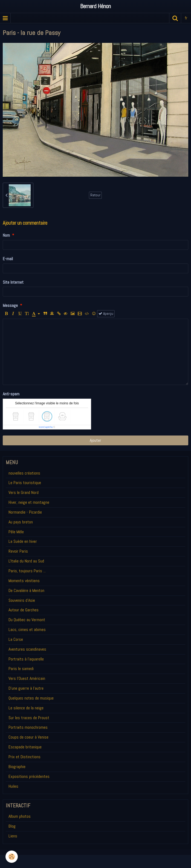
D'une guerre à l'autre (26, 688)
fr (186, 18)
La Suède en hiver (23, 541)
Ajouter (95, 440)
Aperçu (106, 314)
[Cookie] (12, 857)
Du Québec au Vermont (27, 620)
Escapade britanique (25, 747)
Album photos (20, 816)
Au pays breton (21, 522)
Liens (13, 836)
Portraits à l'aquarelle (26, 659)
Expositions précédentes (29, 776)
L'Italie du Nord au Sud (26, 561)
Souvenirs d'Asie (22, 600)
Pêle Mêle (16, 532)
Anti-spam (11, 394)
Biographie (17, 767)
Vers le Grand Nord (24, 492)
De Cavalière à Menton (26, 590)
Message (10, 305)
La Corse (16, 639)
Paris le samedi (21, 669)
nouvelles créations (24, 473)
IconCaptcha (46, 427)
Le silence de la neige (26, 708)
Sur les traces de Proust (29, 718)
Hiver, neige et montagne (29, 502)
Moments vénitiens (24, 581)
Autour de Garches (24, 610)
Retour (95, 195)
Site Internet (13, 282)
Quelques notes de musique (31, 698)
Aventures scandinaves (27, 649)
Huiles (13, 786)
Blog (12, 826)
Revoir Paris (18, 551)
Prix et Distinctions (24, 757)
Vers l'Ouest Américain (27, 678)
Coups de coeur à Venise (28, 737)
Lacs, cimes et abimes (27, 629)
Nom (6, 235)
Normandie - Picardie (25, 512)
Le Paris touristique (25, 483)
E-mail (8, 259)
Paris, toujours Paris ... (27, 571)
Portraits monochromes (28, 727)
